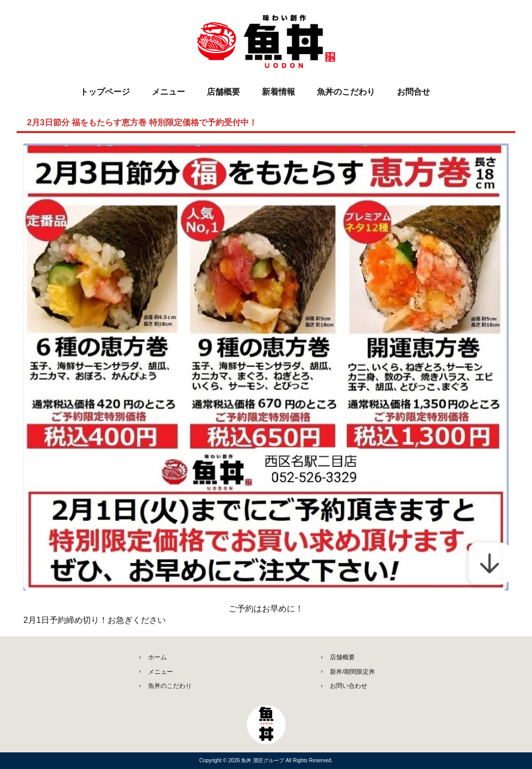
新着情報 (278, 92)
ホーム (157, 657)
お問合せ (414, 92)
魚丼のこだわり (346, 92)
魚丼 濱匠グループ (263, 760)
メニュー (168, 92)
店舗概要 (223, 92)
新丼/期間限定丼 (353, 672)
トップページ (105, 92)
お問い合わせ (349, 686)
